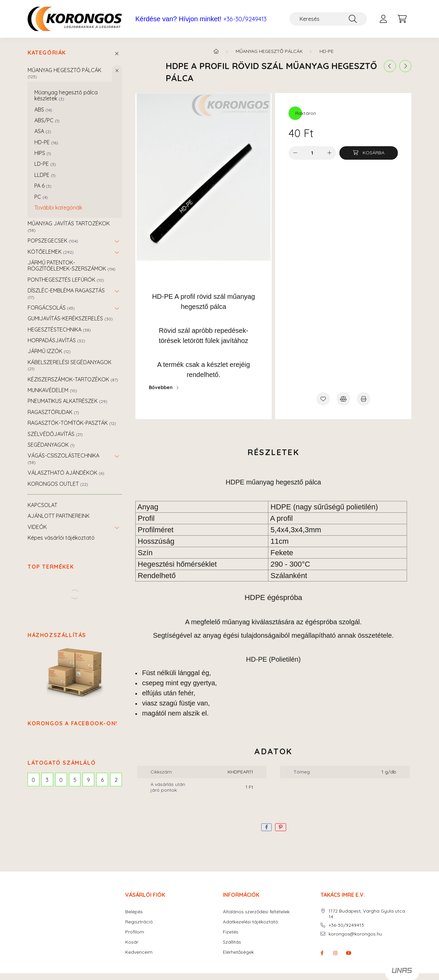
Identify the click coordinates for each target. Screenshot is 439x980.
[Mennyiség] (312, 153)
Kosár (132, 942)
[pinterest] (281, 827)
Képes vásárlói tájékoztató (61, 538)
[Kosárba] (369, 153)
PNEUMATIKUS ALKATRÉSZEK (67, 401)
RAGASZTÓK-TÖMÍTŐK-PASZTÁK (72, 423)
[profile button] (383, 19)
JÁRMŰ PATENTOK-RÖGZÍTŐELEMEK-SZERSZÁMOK (72, 265)
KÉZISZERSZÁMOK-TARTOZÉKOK (73, 379)
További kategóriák (58, 208)
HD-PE (46, 142)
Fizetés (231, 932)
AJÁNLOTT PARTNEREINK (59, 516)
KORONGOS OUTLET (58, 484)
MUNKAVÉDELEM (52, 390)
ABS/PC (47, 120)
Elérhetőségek (238, 952)
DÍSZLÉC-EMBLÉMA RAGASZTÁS (66, 293)
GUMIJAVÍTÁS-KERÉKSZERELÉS (70, 318)
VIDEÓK (37, 527)
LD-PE (45, 164)
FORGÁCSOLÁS (51, 308)
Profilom (135, 932)
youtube (349, 953)
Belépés (134, 912)
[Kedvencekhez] (323, 399)
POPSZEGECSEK (53, 241)
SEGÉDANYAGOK (51, 445)
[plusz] (329, 153)
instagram (335, 953)
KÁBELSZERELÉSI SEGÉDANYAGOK (70, 365)
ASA (43, 131)
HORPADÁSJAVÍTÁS (56, 340)
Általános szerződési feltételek (256, 912)
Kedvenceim (139, 952)
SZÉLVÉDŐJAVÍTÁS (55, 434)
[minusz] (295, 153)
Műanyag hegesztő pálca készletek (66, 95)
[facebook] (266, 827)
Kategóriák (47, 53)
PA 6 (43, 186)
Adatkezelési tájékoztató (250, 922)
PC (41, 197)
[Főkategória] (216, 51)
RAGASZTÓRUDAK (53, 412)
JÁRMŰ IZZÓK (49, 351)
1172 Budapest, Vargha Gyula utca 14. (367, 914)
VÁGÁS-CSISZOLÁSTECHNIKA (63, 458)
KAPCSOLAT (42, 505)
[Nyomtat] (364, 399)
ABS (43, 109)
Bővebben (161, 387)
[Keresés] (328, 19)
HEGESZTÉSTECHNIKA (59, 329)
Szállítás (232, 942)
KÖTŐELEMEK (51, 252)
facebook (322, 953)
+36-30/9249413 (245, 19)
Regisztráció (139, 922)
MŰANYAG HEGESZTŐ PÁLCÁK (64, 73)
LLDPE (45, 175)
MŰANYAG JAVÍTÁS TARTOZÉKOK (69, 226)
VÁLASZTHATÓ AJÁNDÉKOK (66, 473)
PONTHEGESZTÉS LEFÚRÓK (66, 280)
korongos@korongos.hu (355, 934)
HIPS (43, 153)
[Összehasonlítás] (343, 399)
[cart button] (402, 19)
